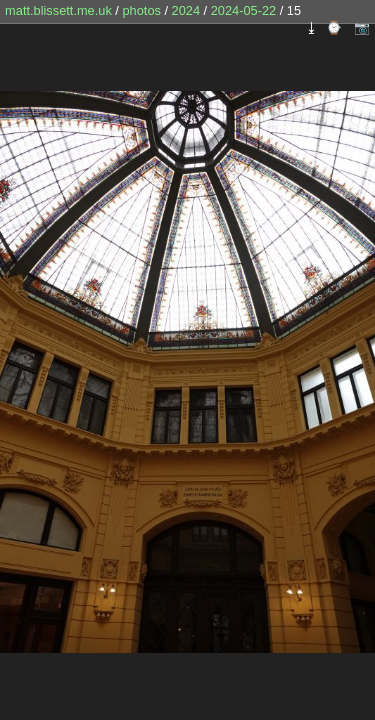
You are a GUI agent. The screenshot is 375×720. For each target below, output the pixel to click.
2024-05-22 (243, 10)
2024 (186, 10)
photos (141, 10)
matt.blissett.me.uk (58, 10)
